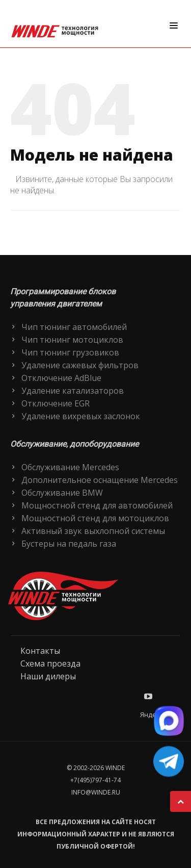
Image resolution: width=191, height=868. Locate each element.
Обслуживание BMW (62, 493)
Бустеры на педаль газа (69, 544)
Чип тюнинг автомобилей (74, 327)
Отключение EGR (56, 403)
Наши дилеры (48, 676)
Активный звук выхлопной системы (93, 531)
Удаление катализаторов (73, 391)
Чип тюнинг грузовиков (70, 352)
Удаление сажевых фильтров (80, 365)
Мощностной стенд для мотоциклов (95, 518)
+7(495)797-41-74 (95, 780)
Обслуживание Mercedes (70, 467)
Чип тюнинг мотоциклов (72, 340)
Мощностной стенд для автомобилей (97, 505)
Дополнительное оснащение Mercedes (100, 480)
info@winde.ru (96, 792)
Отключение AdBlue (61, 378)
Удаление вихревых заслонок (81, 416)
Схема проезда (50, 663)
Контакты (40, 651)
